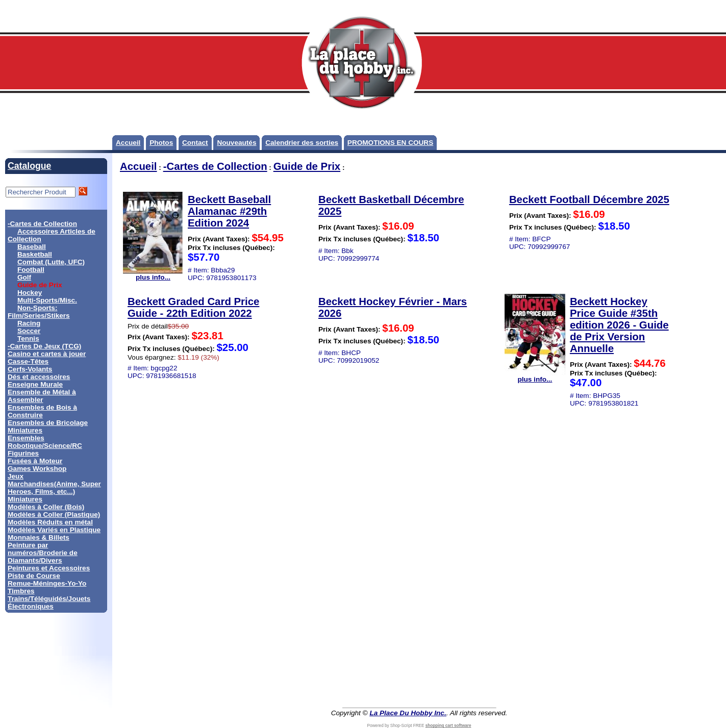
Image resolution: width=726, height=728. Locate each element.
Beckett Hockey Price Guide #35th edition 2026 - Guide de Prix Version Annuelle (619, 325)
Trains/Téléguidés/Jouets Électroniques (49, 603)
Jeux (16, 476)
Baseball (32, 247)
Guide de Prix (307, 166)
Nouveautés (236, 143)
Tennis (28, 338)
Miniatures (25, 499)
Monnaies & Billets (39, 537)
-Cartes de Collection (42, 224)
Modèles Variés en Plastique (54, 530)
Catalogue (29, 166)
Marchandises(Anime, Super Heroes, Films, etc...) (54, 488)
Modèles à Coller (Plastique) (54, 514)
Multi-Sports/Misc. (47, 300)
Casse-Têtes (28, 361)
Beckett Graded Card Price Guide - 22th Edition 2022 (193, 307)
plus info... (153, 274)
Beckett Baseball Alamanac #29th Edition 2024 (229, 211)
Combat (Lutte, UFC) (51, 262)
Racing (29, 323)
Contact (195, 143)
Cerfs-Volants (30, 369)
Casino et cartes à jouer (47, 354)
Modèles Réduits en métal (50, 522)
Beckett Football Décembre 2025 (589, 199)
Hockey (30, 293)
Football (31, 270)
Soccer (29, 331)
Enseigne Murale (35, 384)
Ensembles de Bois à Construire (42, 411)
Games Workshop (37, 469)
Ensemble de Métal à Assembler (42, 396)
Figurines (23, 453)
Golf (24, 277)
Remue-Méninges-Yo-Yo (47, 583)
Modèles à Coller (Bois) (46, 507)
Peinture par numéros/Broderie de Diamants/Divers (43, 553)
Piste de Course (34, 576)
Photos (161, 143)
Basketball (35, 254)
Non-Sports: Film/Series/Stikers (39, 312)
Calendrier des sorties (302, 143)
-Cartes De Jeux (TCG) (44, 346)
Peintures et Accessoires (49, 568)
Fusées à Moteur (35, 461)
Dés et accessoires (39, 377)
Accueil (128, 143)
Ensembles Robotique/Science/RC (45, 442)
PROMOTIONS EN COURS (390, 143)
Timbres (21, 591)
